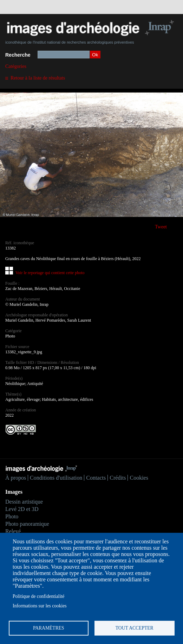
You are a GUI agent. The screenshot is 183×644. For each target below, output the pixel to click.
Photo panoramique (27, 524)
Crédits (118, 478)
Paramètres (49, 628)
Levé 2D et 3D (22, 509)
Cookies (139, 478)
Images (14, 492)
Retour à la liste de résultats (38, 78)
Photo (12, 516)
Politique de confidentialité (38, 596)
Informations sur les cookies (40, 606)
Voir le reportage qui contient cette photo (50, 273)
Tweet (161, 227)
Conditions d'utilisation (56, 478)
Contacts (96, 478)
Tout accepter (135, 628)
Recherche (18, 55)
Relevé (13, 531)
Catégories (16, 66)
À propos (16, 478)
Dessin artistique (24, 502)
